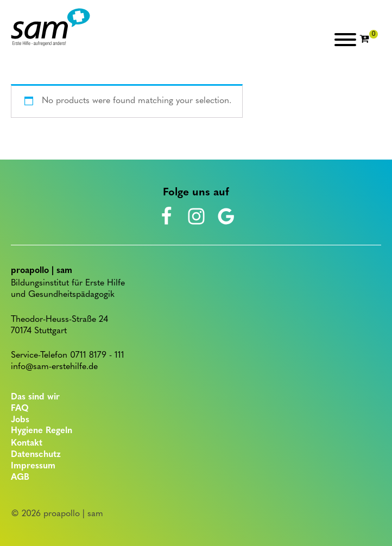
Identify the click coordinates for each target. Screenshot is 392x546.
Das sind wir (35, 397)
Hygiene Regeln (42, 431)
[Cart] (369, 40)
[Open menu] (345, 40)
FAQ (20, 409)
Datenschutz (36, 455)
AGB (20, 478)
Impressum (33, 466)
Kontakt (27, 443)
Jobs (20, 420)
